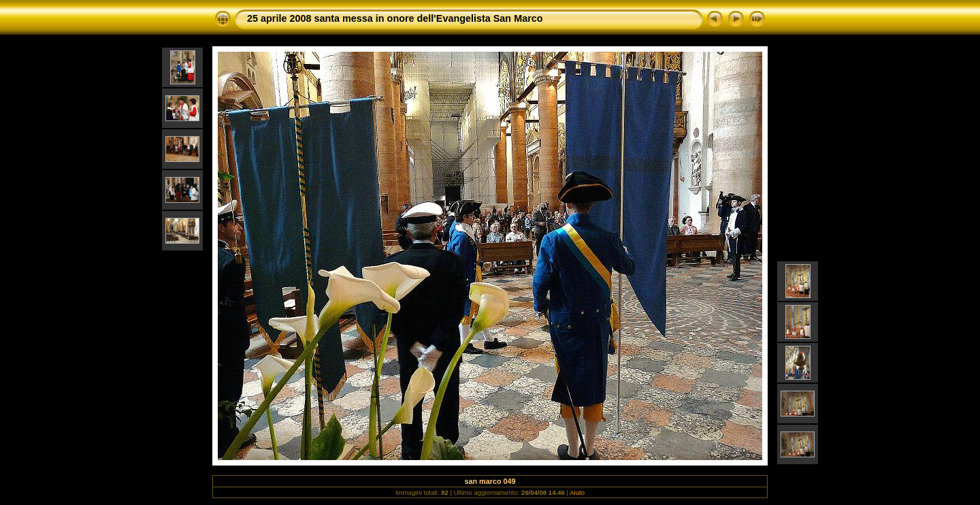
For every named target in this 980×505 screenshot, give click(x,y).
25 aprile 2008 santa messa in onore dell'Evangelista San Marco (395, 18)
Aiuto (577, 492)
